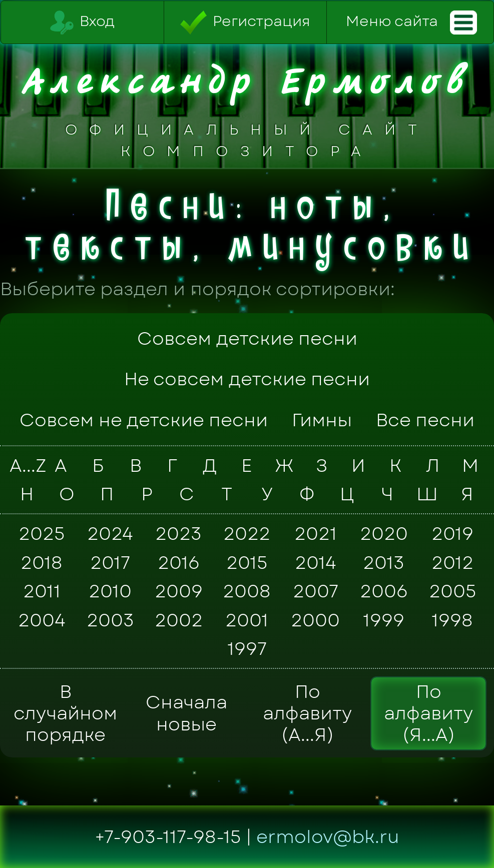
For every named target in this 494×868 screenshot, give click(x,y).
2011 (42, 591)
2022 (247, 534)
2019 (452, 534)
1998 (452, 620)
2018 (42, 562)
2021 (316, 534)
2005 (452, 591)
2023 (178, 534)
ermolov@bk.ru (328, 837)
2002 (179, 620)
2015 (247, 562)
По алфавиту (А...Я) (307, 713)
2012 (452, 562)
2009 (179, 591)
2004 (42, 620)
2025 (42, 534)
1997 (247, 649)
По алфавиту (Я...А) (428, 713)
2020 (384, 534)
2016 (179, 562)
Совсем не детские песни (144, 420)
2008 (247, 591)
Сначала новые (186, 713)
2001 (247, 620)
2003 (110, 620)
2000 (315, 620)
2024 (110, 534)
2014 (316, 562)
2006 (384, 591)
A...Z (25, 465)
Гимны (322, 420)
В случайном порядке (65, 713)
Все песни (425, 420)
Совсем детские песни (247, 338)
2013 (384, 562)
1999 (384, 620)
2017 (110, 562)
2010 (110, 591)
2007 (316, 591)
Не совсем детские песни (247, 379)
